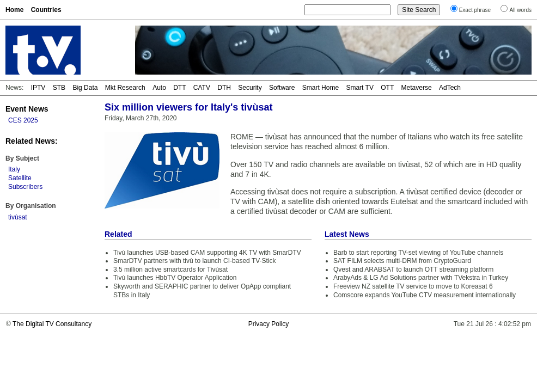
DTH (224, 88)
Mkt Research (125, 88)
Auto (159, 88)
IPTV (38, 88)
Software (282, 88)
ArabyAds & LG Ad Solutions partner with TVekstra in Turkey (421, 278)
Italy (14, 169)
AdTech (450, 88)
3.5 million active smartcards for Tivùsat (170, 269)
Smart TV (359, 88)
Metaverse (417, 88)
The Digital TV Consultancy (52, 324)
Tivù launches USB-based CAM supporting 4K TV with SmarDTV (207, 253)
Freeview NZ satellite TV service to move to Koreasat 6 (413, 286)
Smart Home (321, 88)
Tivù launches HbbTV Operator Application (175, 278)
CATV (202, 88)
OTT (387, 88)
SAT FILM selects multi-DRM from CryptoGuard (402, 261)
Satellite (20, 178)
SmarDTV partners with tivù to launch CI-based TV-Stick (195, 261)
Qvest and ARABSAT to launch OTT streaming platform (413, 269)
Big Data (85, 88)
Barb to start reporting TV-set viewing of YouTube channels (418, 253)
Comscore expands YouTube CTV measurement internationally (425, 295)
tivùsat (18, 217)
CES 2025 (23, 120)
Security (250, 88)
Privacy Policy (269, 324)
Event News (27, 109)
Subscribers (25, 187)
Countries (46, 10)
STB (59, 88)
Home (14, 10)
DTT (179, 88)
